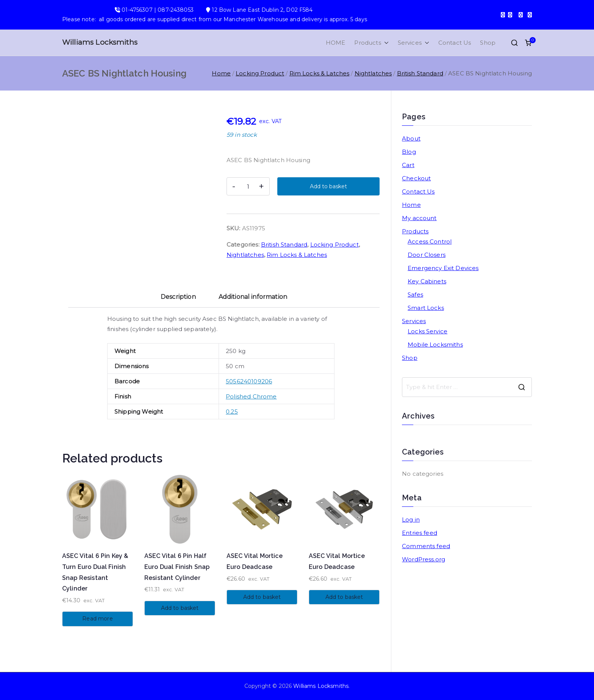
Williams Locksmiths (100, 42)
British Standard (420, 73)
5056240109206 (249, 381)
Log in (411, 520)
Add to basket (328, 186)
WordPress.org (424, 559)
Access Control (430, 241)
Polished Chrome (251, 396)
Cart (408, 165)
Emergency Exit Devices (443, 268)
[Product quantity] (248, 186)
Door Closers (427, 255)
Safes (415, 295)
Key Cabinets (427, 281)
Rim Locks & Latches (320, 73)
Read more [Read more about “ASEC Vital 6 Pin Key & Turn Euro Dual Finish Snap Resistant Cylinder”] (97, 619)
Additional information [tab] (253, 297)
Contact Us (455, 43)
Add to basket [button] (180, 608)
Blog (409, 152)
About (411, 138)
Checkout (416, 178)
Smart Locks (426, 308)
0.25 (232, 412)
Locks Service (428, 331)
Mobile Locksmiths (435, 345)
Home (221, 73)
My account (419, 218)
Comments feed (426, 546)
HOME (336, 43)
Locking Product (260, 73)
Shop (488, 43)
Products (371, 43)
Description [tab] (178, 297)
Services (413, 43)
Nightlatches (373, 73)
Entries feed (420, 533)
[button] (385, 43)
